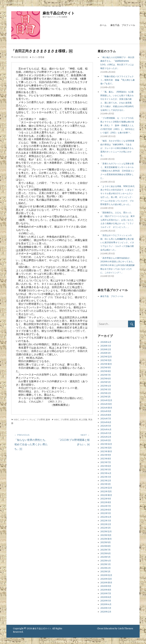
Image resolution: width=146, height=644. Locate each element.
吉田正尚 (74, 420)
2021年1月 (105, 572)
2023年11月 (106, 448)
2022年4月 (106, 517)
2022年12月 (106, 488)
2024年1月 (106, 440)
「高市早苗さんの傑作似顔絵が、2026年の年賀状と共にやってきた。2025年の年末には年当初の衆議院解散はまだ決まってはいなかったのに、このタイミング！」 (118, 265)
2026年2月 (106, 349)
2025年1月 (105, 397)
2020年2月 (106, 612)
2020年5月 (106, 601)
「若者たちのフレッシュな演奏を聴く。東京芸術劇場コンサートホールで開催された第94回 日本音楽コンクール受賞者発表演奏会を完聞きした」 (117, 171)
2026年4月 (106, 342)
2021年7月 (105, 550)
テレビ (32, 420)
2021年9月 (106, 542)
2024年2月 (106, 437)
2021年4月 (106, 561)
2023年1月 (106, 484)
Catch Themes (125, 629)
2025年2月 (106, 393)
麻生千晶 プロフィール (123, 25)
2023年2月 (106, 481)
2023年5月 (106, 470)
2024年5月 (106, 426)
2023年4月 (106, 473)
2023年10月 (106, 451)
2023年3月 (106, 477)
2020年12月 (106, 575)
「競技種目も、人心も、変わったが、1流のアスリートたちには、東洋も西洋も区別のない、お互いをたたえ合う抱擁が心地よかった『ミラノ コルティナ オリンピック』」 (118, 220)
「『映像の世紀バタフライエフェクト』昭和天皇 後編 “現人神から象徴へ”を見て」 (118, 80)
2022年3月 (106, 521)
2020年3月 (106, 608)
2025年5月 (106, 382)
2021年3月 (106, 564)
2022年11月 (106, 491)
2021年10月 (106, 539)
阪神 (48, 420)
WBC (16, 420)
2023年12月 (106, 444)
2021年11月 (106, 535)
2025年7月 (106, 375)
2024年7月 (106, 419)
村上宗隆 (83, 420)
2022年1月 (106, 528)
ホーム (103, 25)
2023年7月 (106, 462)
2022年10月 (106, 495)
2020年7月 (106, 593)
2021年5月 (105, 557)
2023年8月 (106, 459)
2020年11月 (106, 579)
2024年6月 (106, 422)
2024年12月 (106, 400)
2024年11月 (106, 404)
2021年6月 (106, 553)
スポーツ (24, 420)
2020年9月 (106, 586)
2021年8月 (106, 546)
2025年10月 (106, 364)
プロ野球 (41, 420)
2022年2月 (106, 524)
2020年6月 (106, 597)
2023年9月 (106, 455)
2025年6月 (106, 379)
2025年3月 (106, 389)
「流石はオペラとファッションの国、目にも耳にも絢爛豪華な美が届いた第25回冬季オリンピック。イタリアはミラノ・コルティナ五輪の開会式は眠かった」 (117, 243)
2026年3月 (106, 346)
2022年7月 (106, 506)
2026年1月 (106, 353)
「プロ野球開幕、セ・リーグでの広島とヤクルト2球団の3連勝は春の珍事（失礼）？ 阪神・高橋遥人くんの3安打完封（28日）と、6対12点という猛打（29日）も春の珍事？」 (118, 125)
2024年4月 (106, 430)
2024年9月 (106, 411)
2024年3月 (106, 433)
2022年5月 (106, 513)
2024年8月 (106, 415)
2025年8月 (106, 371)
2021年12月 (106, 532)
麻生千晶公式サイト (59, 13)
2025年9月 (106, 368)
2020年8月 (106, 590)
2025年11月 (106, 360)
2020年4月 (106, 604)
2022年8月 (106, 502)
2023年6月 (106, 466)
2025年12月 (106, 357)
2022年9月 (106, 499)
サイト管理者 (38, 57)
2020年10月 (106, 583)
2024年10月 (106, 408)
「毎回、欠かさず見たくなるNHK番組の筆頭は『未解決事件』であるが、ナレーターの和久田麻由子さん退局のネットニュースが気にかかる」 (117, 148)
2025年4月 (106, 386)
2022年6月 (106, 510)
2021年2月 (106, 568)
